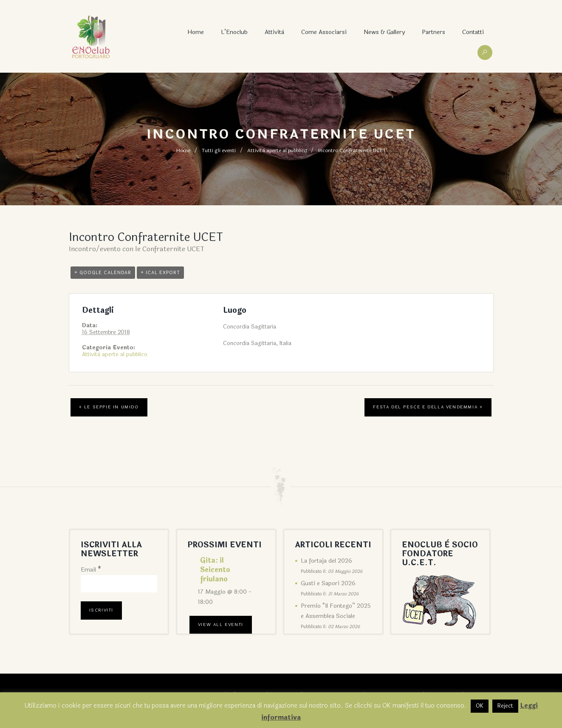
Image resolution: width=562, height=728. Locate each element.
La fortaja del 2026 (326, 561)
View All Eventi (221, 625)
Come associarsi (324, 32)
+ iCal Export (160, 273)
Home (196, 32)
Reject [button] (505, 706)
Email (91, 570)
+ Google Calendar (103, 273)
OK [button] (480, 706)
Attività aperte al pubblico (277, 150)
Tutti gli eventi (219, 150)
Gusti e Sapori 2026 (328, 583)
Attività (274, 32)
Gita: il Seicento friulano (215, 570)
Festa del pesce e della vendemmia (428, 407)
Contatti (473, 32)
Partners (434, 32)
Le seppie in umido (109, 407)
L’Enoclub (234, 32)
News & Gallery (384, 32)
